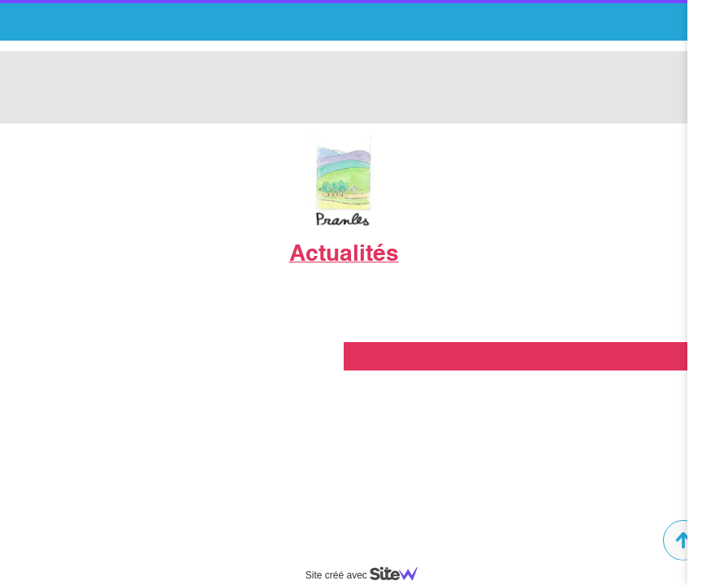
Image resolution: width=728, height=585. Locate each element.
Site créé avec (368, 575)
